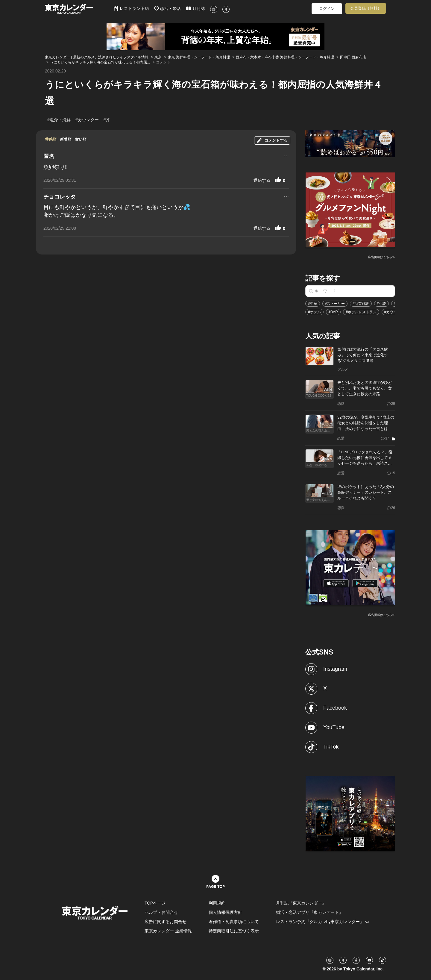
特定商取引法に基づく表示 (234, 931)
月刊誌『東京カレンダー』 (301, 903)
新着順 (66, 139)
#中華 (313, 304)
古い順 (81, 139)
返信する (262, 180)
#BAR (333, 312)
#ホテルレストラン (361, 312)
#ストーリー (335, 304)
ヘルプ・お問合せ (161, 912)
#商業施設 (361, 304)
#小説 (381, 304)
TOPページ (155, 903)
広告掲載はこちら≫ (382, 257)
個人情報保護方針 (225, 912)
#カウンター (394, 312)
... (286, 155)
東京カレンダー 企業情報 (168, 931)
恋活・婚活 (168, 8)
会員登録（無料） (366, 8)
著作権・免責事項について (234, 922)
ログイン (327, 9)
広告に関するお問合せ (166, 922)
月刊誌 (196, 8)
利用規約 (217, 903)
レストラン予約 (131, 8)
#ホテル (314, 312)
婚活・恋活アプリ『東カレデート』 (309, 912)
